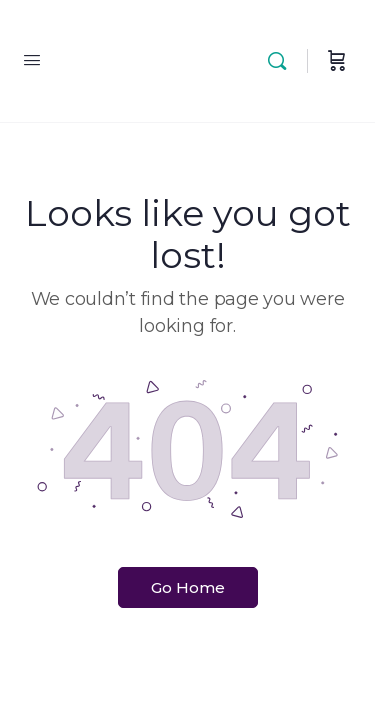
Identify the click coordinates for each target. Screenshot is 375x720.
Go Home (188, 587)
